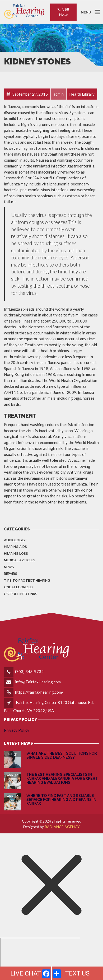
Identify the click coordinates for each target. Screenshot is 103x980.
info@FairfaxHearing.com (38, 682)
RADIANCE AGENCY (62, 827)
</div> (40, 958)
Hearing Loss (16, 554)
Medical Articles (20, 560)
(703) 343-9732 (29, 671)
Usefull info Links (21, 594)
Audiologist (16, 540)
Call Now (63, 12)
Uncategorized (18, 587)
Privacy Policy (17, 730)
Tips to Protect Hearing (27, 580)
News (9, 567)
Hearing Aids (15, 547)
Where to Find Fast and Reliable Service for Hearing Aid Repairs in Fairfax (61, 800)
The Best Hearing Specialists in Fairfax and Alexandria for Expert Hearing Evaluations (62, 779)
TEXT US (78, 973)
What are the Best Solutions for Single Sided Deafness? (62, 755)
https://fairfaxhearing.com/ (39, 692)
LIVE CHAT (26, 973)
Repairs (11, 574)
